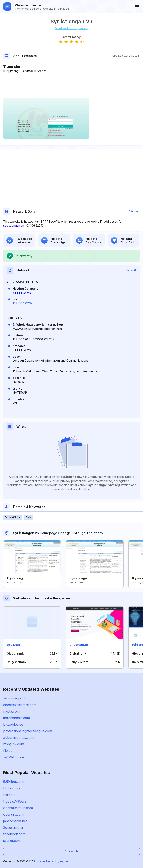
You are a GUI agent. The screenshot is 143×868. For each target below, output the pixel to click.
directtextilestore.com (20, 705)
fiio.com (9, 751)
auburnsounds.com (18, 737)
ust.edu (9, 795)
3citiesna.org (13, 827)
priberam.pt (79, 645)
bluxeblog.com (15, 724)
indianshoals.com (17, 718)
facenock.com (14, 834)
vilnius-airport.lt (15, 698)
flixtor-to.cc (12, 788)
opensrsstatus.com (18, 808)
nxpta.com (11, 711)
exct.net (13, 645)
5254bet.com (13, 782)
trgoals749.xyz (15, 801)
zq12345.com (14, 757)
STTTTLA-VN (22, 293)
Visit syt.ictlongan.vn (71, 28)
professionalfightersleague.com (28, 731)
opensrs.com (13, 814)
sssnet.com (12, 841)
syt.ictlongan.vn (14, 226)
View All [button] (134, 211)
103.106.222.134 (23, 303)
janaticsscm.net (15, 821)
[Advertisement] (71, 86)
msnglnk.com (14, 744)
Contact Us (71, 851)
